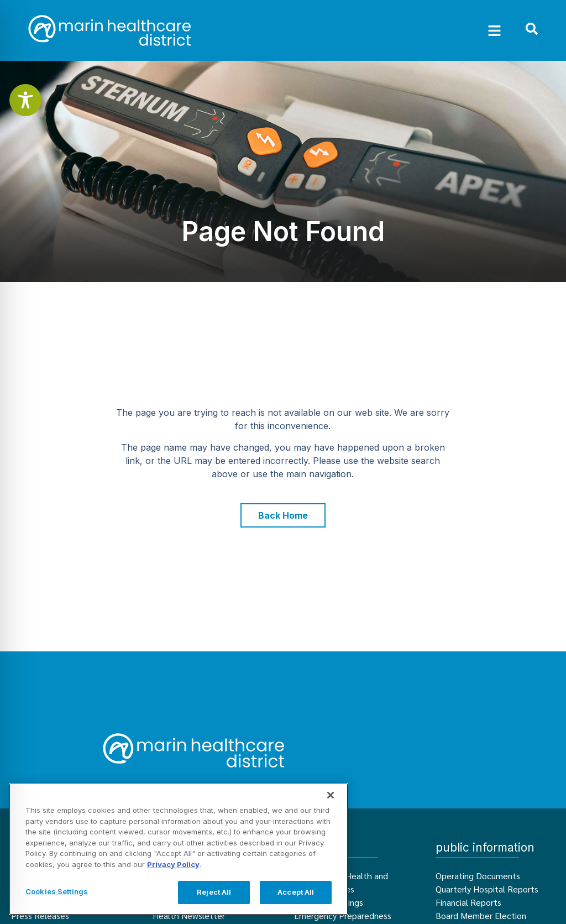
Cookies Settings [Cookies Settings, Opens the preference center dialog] (57, 891)
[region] (179, 849)
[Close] (331, 795)
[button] (495, 30)
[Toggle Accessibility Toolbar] (25, 100)
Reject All (214, 892)
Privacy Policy (173, 864)
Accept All (296, 892)
